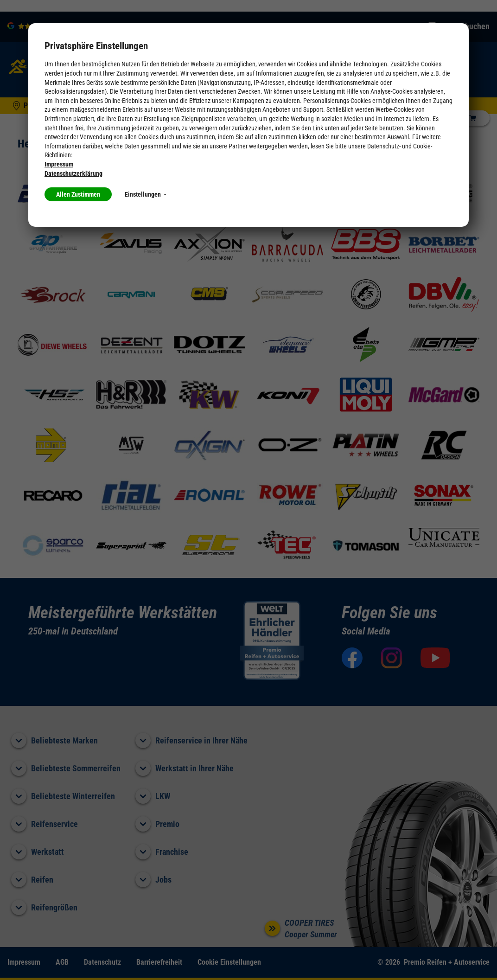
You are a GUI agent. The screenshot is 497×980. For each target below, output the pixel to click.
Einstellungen (146, 194)
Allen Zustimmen (78, 194)
